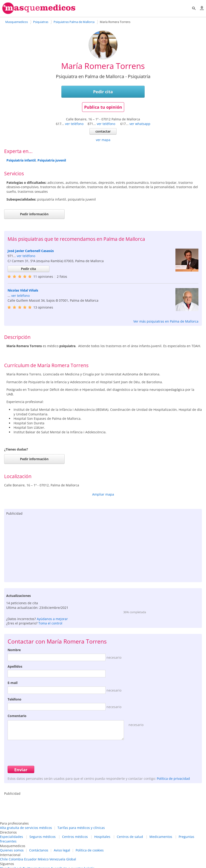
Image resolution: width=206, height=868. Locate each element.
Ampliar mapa (103, 494)
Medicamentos (161, 837)
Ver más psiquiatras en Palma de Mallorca (166, 321)
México (43, 859)
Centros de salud (130, 837)
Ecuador (30, 859)
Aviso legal (62, 850)
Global (71, 859)
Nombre (14, 650)
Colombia (16, 859)
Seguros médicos (43, 837)
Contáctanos (39, 850)
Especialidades (11, 837)
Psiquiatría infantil (21, 160)
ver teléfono (74, 124)
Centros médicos (75, 837)
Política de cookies (90, 850)
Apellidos (15, 666)
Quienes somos (12, 850)
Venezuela (57, 859)
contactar (103, 131)
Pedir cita (103, 92)
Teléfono (14, 699)
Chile (4, 859)
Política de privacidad (173, 779)
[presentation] (43, 752)
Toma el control (50, 623)
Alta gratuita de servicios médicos (26, 828)
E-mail (13, 683)
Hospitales (102, 837)
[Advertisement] (103, 548)
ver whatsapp (140, 124)
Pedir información (34, 214)
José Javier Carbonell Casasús (31, 251)
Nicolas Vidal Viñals (23, 290)
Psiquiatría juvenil (52, 160)
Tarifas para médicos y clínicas (81, 828)
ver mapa (103, 140)
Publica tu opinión (103, 107)
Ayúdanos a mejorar (52, 619)
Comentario (17, 716)
